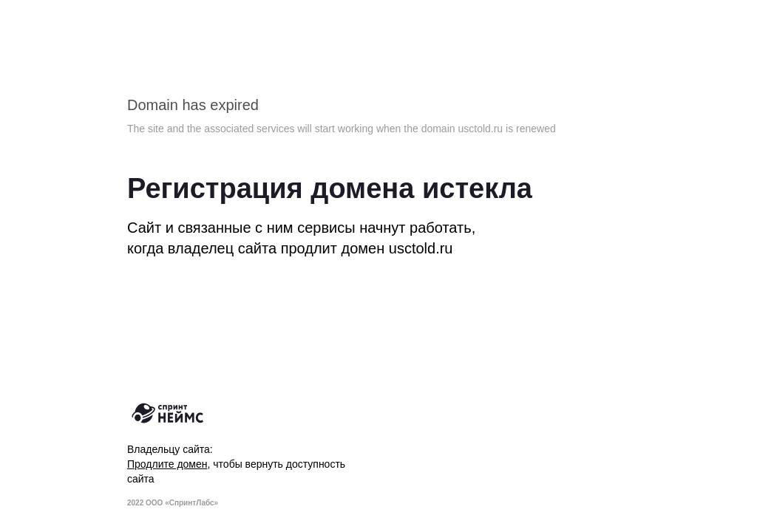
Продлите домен (167, 464)
